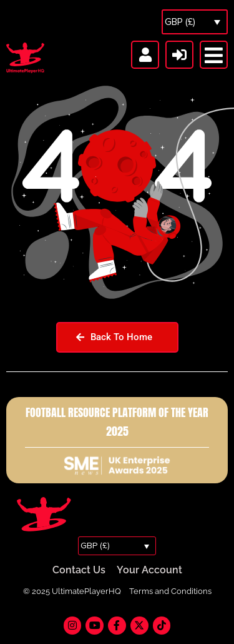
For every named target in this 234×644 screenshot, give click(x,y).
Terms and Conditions (170, 591)
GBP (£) (180, 22)
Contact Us (79, 570)
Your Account (149, 570)
